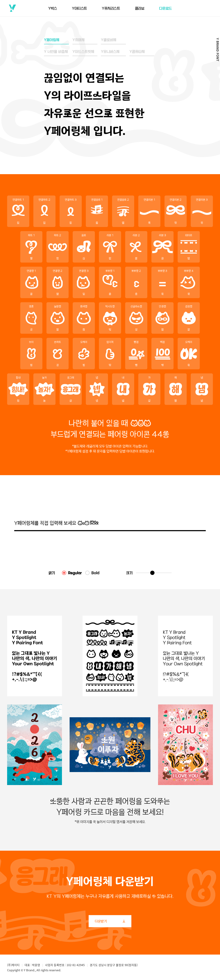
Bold (95, 573)
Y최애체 (78, 40)
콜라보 (140, 8)
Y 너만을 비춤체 (56, 51)
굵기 (52, 573)
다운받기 (110, 921)
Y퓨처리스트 (111, 8)
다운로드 (165, 8)
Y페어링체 (52, 40)
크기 (129, 573)
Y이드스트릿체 (83, 51)
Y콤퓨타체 (137, 51)
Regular (75, 573)
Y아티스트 (79, 8)
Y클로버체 (109, 40)
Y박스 (53, 8)
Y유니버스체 (110, 51)
